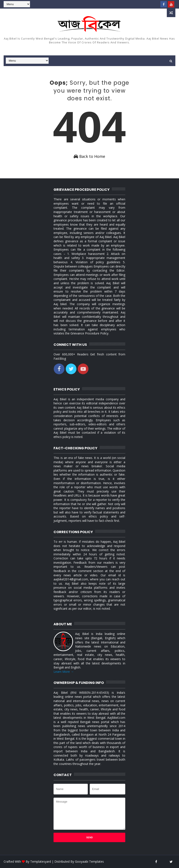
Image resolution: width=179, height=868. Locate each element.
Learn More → (64, 672)
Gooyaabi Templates (89, 861)
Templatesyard (41, 861)
